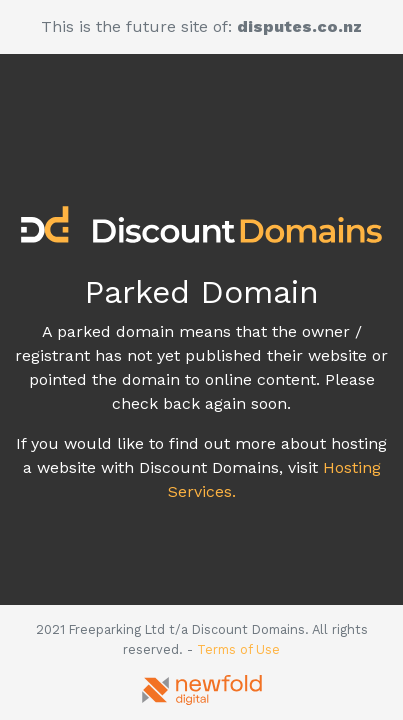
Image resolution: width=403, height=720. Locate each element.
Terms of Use (238, 649)
